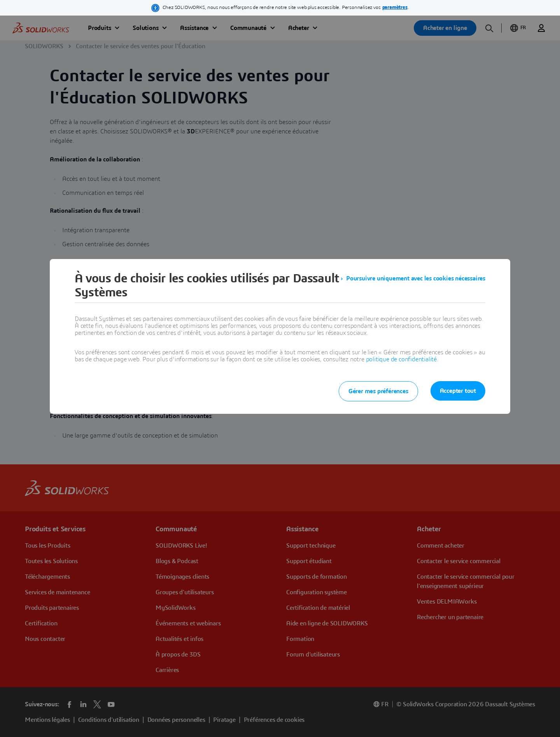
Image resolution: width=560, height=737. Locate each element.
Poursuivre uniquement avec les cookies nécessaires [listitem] (416, 278)
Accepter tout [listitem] (458, 391)
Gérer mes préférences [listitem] (378, 391)
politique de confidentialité (401, 359)
